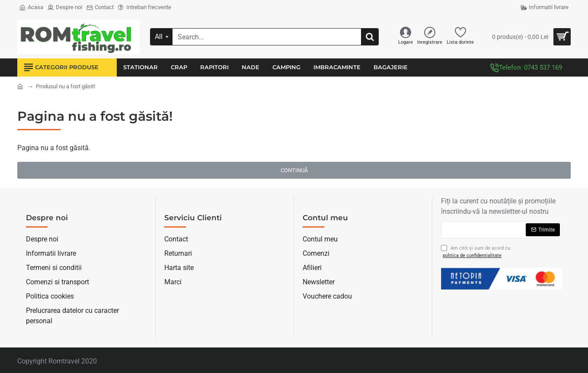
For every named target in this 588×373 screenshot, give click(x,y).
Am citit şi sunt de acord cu (476, 252)
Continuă (294, 170)
